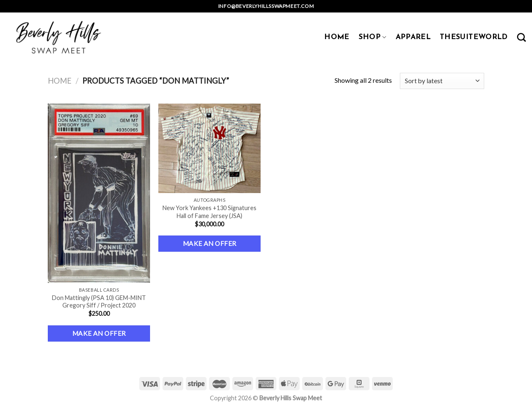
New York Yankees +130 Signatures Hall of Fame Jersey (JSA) (209, 212)
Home (60, 81)
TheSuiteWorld (474, 37)
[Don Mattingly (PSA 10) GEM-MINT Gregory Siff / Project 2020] (99, 193)
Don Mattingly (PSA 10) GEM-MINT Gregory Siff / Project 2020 (99, 302)
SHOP (373, 37)
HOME (337, 37)
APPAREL (413, 37)
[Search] (521, 37)
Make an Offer (99, 333)
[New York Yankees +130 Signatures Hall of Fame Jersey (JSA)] (210, 148)
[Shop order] (442, 81)
